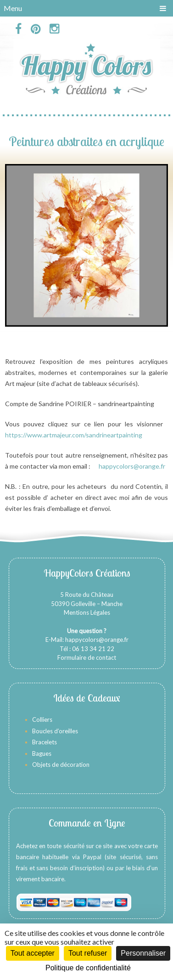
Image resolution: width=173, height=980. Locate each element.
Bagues (42, 753)
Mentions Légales (87, 612)
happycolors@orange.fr (132, 466)
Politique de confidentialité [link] (88, 968)
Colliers (42, 719)
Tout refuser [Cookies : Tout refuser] (88, 953)
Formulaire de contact (87, 657)
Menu (13, 8)
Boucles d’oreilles (56, 731)
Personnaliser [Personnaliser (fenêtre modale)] (143, 953)
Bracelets (45, 742)
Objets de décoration (61, 765)
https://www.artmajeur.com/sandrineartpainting (74, 435)
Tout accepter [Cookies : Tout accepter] (33, 953)
